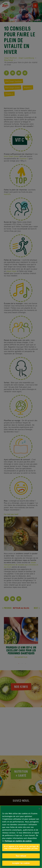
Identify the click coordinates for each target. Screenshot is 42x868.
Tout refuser (21, 856)
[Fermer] (39, 809)
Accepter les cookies (21, 863)
